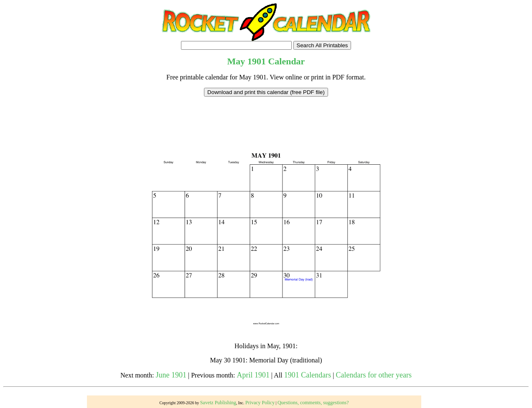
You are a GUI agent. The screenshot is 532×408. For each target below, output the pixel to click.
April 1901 (253, 375)
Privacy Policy (260, 403)
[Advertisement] (266, 115)
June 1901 (171, 375)
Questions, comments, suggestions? (313, 403)
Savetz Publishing (218, 403)
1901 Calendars (308, 375)
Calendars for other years (374, 375)
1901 (257, 61)
